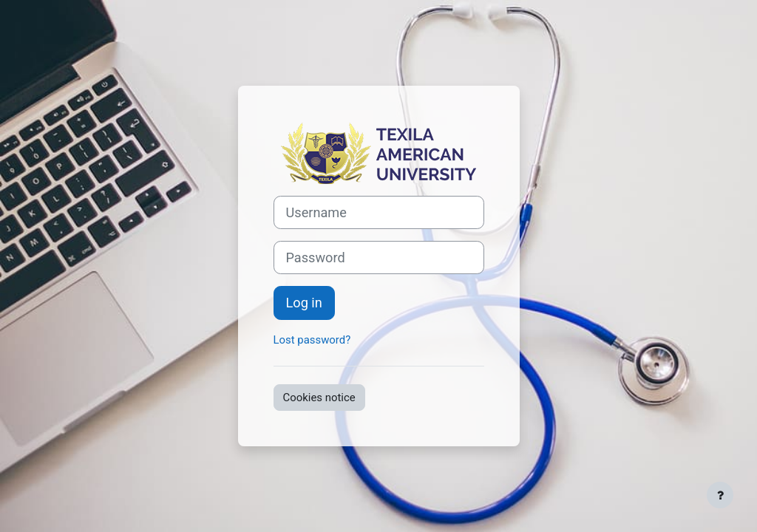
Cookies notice (319, 398)
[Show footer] (720, 495)
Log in (304, 303)
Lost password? (312, 340)
